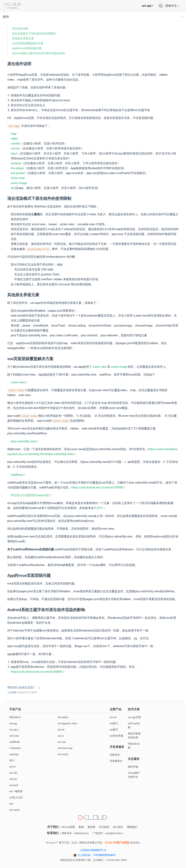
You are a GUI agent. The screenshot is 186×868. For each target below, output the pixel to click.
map (14, 134)
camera (16, 143)
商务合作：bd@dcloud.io (75, 833)
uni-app (147, 6)
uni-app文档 (134, 717)
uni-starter (15, 810)
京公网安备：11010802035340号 (97, 855)
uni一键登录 (16, 791)
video (14, 139)
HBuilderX (15, 717)
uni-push (14, 785)
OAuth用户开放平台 (134, 775)
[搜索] (161, 6)
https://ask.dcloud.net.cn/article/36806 (38, 672)
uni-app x (14, 730)
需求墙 (91, 827)
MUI (12, 760)
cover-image (19, 183)
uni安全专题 (116, 736)
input (14, 153)
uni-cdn (13, 773)
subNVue (18, 475)
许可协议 (104, 827)
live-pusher (18, 173)
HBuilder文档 (134, 746)
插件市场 (133, 767)
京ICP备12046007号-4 (93, 850)
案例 (81, 827)
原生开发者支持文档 (134, 736)
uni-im (61, 730)
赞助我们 (132, 827)
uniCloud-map (65, 748)
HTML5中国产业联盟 (117, 843)
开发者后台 (116, 761)
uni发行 (114, 730)
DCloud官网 (68, 827)
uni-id (12, 767)
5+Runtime (15, 748)
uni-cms (62, 742)
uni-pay (13, 779)
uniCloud (14, 736)
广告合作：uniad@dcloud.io (108, 833)
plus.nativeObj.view (25, 441)
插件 (101, 508)
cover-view (18, 178)
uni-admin (63, 717)
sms (11, 804)
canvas (15, 148)
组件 (6, 17)
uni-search (63, 754)
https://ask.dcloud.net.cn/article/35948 (98, 487)
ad (12, 188)
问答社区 (115, 755)
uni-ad (113, 717)
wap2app (14, 754)
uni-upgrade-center (67, 723)
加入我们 (118, 827)
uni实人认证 (16, 797)
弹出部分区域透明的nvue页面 (31, 495)
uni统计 (114, 723)
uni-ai (61, 736)
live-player (17, 168)
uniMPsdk (15, 742)
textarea (16, 163)
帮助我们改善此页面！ (22, 687)
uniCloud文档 (134, 725)
